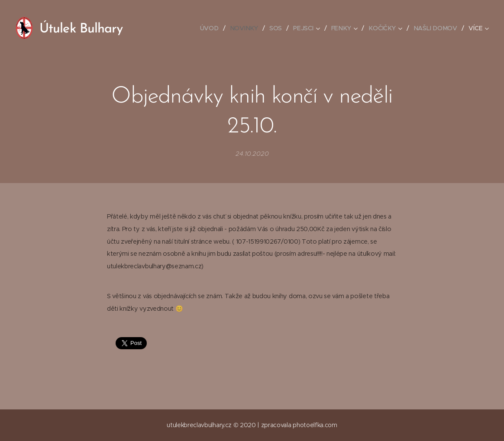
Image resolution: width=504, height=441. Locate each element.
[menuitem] (213, 28)
